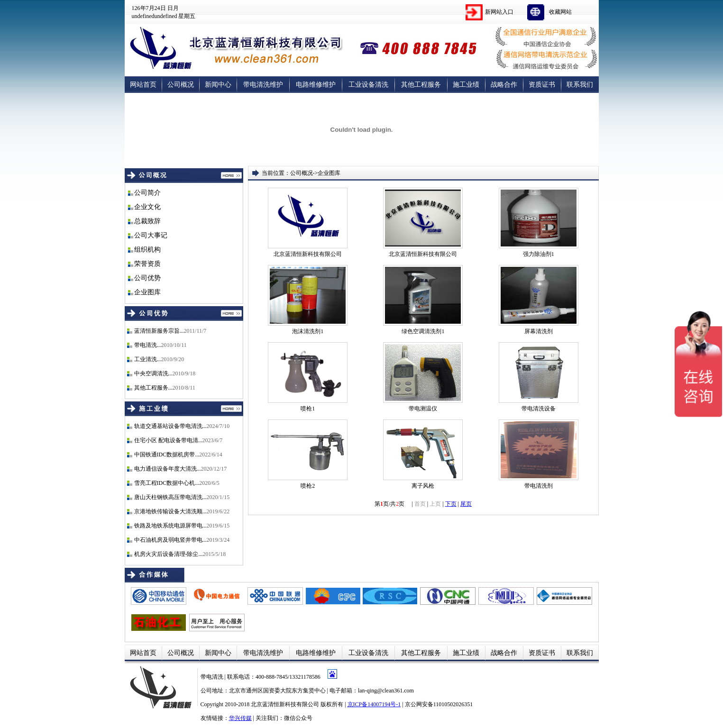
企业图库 (147, 292)
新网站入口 (499, 12)
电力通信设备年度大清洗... (168, 469)
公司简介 (147, 193)
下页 (451, 504)
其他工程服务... (153, 388)
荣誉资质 (147, 264)
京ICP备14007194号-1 (374, 704)
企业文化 (147, 207)
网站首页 (143, 85)
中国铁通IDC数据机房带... (167, 455)
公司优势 (147, 278)
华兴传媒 (240, 718)
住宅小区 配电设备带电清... (168, 440)
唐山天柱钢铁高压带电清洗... (170, 497)
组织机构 (147, 250)
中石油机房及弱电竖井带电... (170, 540)
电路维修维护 (316, 85)
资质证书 (542, 85)
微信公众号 (298, 718)
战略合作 (504, 85)
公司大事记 (151, 235)
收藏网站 (560, 12)
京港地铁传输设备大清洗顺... (170, 511)
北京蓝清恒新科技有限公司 (285, 704)
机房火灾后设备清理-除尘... (169, 554)
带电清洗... (148, 345)
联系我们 (580, 85)
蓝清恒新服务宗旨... (159, 331)
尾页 (466, 504)
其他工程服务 (421, 85)
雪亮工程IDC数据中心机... (167, 483)
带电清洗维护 (263, 85)
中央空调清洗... (153, 373)
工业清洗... (148, 359)
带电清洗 (213, 677)
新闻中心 (218, 85)
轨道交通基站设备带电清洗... (170, 426)
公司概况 (181, 85)
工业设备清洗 (368, 85)
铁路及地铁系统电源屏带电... (170, 526)
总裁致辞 (147, 221)
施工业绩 (466, 85)
